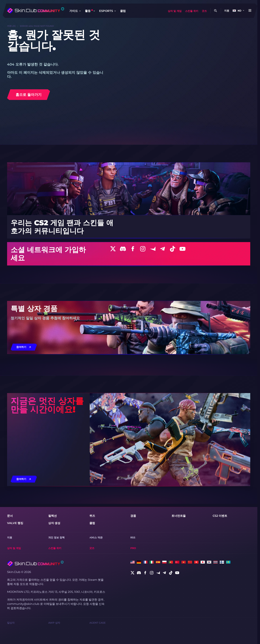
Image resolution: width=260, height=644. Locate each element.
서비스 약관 (96, 537)
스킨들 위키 (192, 11)
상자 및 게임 (175, 11)
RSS (133, 537)
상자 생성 (54, 523)
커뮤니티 (11, 26)
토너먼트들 (179, 516)
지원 (227, 11)
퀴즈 (92, 516)
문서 (10, 516)
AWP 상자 (54, 623)
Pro (133, 548)
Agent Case (97, 623)
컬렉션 (52, 516)
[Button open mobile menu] (250, 11)
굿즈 (204, 11)
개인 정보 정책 (56, 537)
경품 (133, 516)
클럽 (123, 11)
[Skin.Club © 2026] (35, 564)
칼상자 (11, 623)
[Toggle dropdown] (80, 11)
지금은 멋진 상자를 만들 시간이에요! (47, 405)
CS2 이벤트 (220, 516)
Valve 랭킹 (15, 523)
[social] (132, 573)
